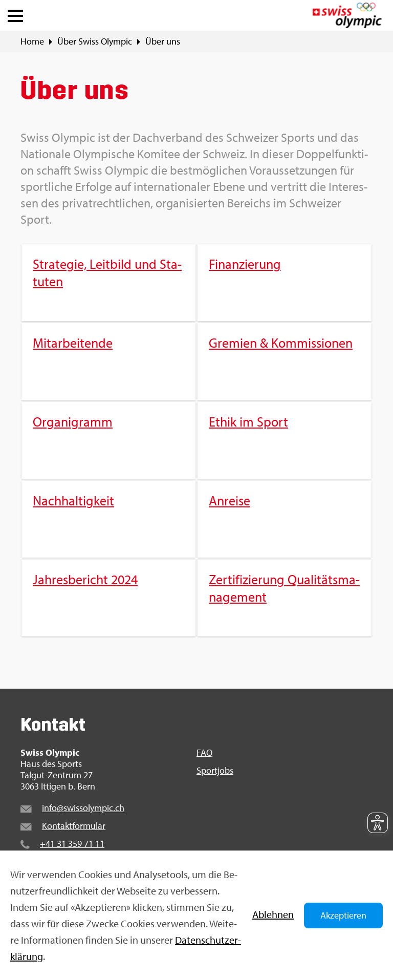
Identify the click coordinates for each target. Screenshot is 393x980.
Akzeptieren (343, 915)
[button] (15, 13)
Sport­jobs (215, 771)
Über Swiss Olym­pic (95, 41)
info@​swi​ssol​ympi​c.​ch (83, 808)
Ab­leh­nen (273, 914)
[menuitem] (196, 440)
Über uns (163, 41)
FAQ (204, 753)
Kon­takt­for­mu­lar (74, 826)
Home (32, 41)
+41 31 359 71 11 (72, 844)
